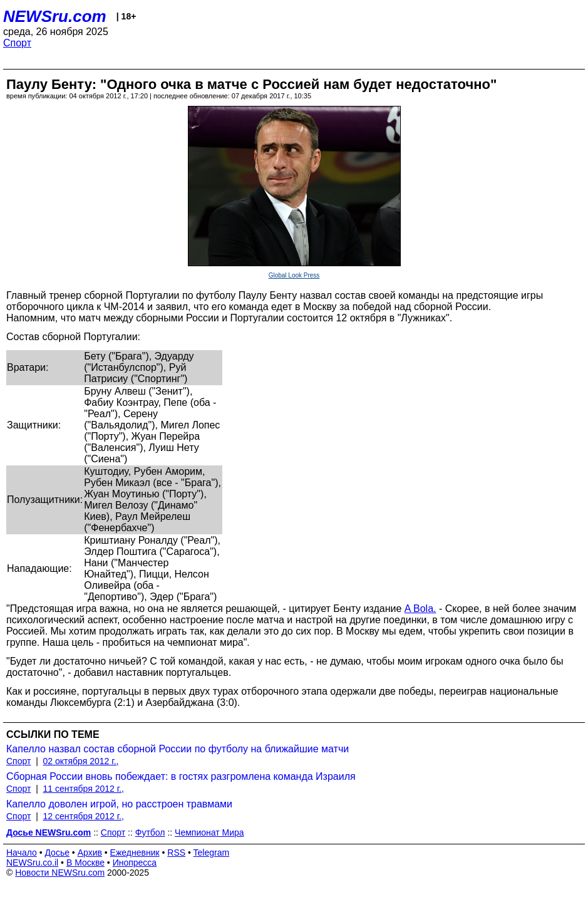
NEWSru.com (55, 16)
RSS (176, 853)
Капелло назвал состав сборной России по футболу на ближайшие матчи (178, 749)
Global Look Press (294, 275)
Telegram (212, 853)
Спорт (17, 43)
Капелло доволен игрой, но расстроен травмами (119, 804)
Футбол (150, 832)
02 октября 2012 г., (81, 761)
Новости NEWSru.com (60, 873)
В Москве (85, 863)
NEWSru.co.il (32, 863)
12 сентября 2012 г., (84, 816)
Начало (22, 853)
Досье (57, 853)
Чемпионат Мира (209, 832)
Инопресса (135, 863)
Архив (90, 853)
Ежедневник (135, 853)
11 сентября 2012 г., (84, 789)
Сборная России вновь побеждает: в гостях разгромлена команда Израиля (181, 776)
